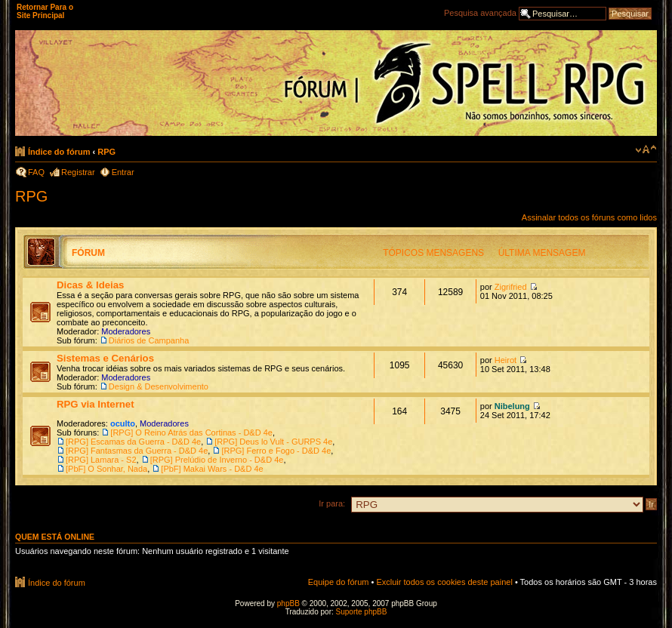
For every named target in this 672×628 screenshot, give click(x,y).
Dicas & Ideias (90, 285)
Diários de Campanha (149, 340)
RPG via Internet (96, 404)
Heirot (506, 360)
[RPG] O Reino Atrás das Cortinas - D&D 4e (191, 433)
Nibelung (512, 406)
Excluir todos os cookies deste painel (444, 582)
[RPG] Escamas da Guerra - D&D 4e (133, 442)
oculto (123, 423)
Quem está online (55, 537)
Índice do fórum (59, 152)
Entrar (123, 172)
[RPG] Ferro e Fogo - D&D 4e (276, 451)
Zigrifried (511, 287)
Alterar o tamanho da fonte (646, 149)
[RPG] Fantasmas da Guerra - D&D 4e (137, 451)
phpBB (288, 603)
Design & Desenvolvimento (159, 386)
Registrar (78, 172)
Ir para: (332, 503)
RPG (106, 152)
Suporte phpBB (362, 612)
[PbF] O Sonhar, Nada (106, 469)
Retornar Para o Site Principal (45, 11)
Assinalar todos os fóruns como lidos (589, 217)
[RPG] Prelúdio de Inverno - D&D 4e (217, 460)
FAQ (36, 172)
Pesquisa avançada (480, 13)
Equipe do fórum (339, 582)
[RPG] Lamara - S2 (101, 460)
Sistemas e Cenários (105, 358)
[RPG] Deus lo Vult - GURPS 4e (273, 442)
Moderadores (126, 331)
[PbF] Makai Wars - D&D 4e (212, 469)
